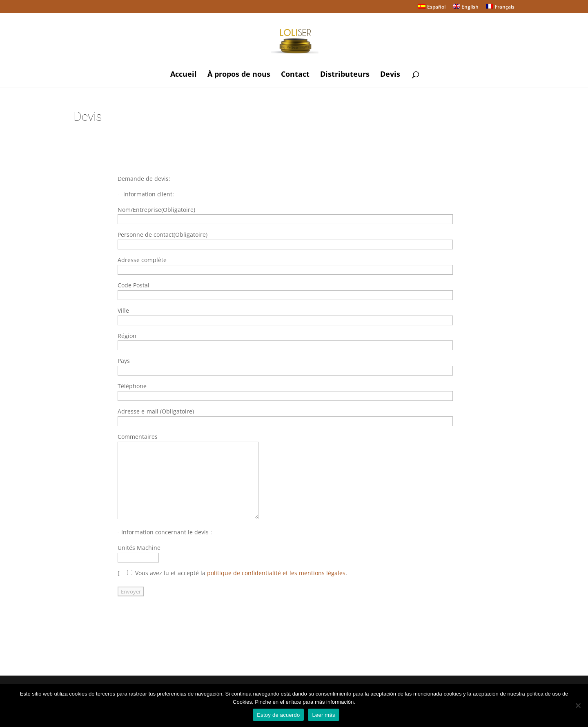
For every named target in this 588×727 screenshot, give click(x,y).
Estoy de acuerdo (278, 715)
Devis (390, 75)
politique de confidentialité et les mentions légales (276, 573)
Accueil (184, 75)
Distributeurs (345, 75)
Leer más (323, 715)
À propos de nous (239, 75)
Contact (295, 75)
